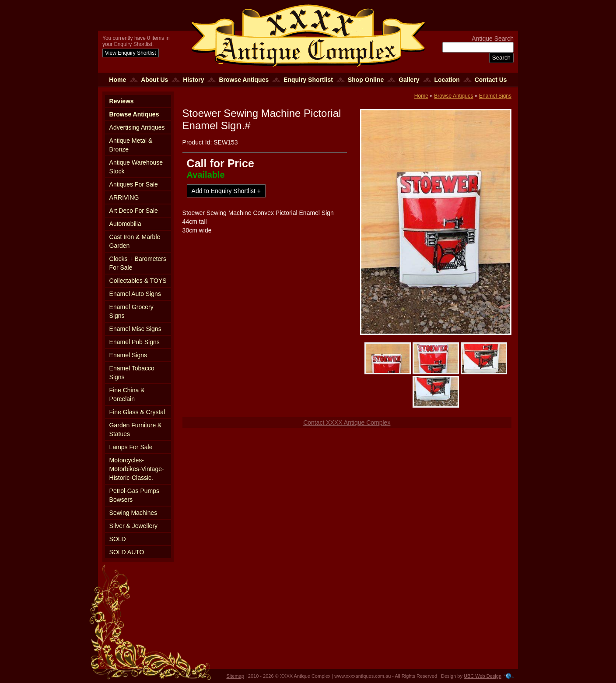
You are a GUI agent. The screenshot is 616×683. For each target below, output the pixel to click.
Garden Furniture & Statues (136, 430)
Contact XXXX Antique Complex (347, 422)
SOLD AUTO (127, 552)
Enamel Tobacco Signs (132, 373)
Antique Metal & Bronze (131, 145)
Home (117, 80)
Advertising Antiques (137, 127)
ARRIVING (124, 197)
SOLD (118, 539)
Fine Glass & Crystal (137, 412)
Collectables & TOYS (138, 281)
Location (447, 80)
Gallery (409, 80)
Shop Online (366, 80)
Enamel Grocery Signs (131, 311)
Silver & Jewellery (133, 526)
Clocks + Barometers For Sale (138, 263)
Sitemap (235, 676)
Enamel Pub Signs (135, 342)
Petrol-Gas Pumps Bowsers (134, 495)
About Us (154, 80)
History (193, 80)
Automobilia (125, 224)
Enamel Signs (128, 355)
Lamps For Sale (131, 447)
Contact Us (491, 80)
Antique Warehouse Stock (136, 167)
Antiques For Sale (134, 184)
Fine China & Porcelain (127, 394)
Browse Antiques (244, 80)
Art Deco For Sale (134, 211)
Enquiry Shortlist (308, 80)
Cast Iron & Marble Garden (135, 241)
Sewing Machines (133, 513)
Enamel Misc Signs (135, 329)
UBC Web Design (483, 676)
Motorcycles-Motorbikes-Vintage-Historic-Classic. (137, 469)
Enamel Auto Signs (135, 294)
